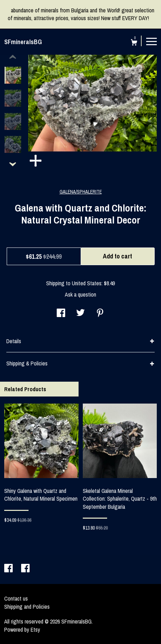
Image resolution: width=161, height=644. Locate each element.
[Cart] (134, 43)
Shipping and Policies (27, 607)
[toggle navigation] (151, 41)
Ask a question (80, 294)
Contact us (16, 598)
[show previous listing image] (13, 57)
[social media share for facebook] (61, 314)
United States (87, 283)
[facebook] (9, 569)
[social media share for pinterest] (100, 314)
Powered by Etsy (22, 630)
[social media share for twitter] (80, 314)
